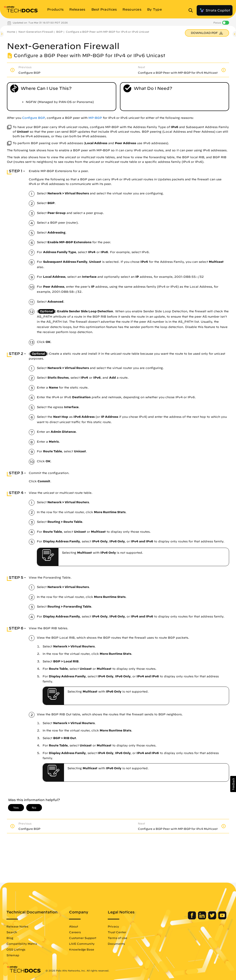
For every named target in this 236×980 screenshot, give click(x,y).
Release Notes (17, 926)
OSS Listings (16, 949)
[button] (233, 784)
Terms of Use (118, 938)
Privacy (113, 926)
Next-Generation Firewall (36, 32)
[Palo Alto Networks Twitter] (213, 918)
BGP (59, 32)
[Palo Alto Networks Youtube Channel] (222, 918)
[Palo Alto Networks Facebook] (192, 918)
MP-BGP (95, 118)
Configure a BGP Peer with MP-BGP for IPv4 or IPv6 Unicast (108, 32)
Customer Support (83, 938)
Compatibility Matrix (22, 944)
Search (12, 932)
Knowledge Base (82, 949)
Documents (116, 944)
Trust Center (117, 932)
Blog (10, 938)
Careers (75, 932)
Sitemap (13, 955)
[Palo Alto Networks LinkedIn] (202, 918)
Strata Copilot (215, 10)
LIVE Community (82, 944)
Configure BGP (34, 118)
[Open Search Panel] (192, 10)
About (74, 926)
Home (11, 32)
